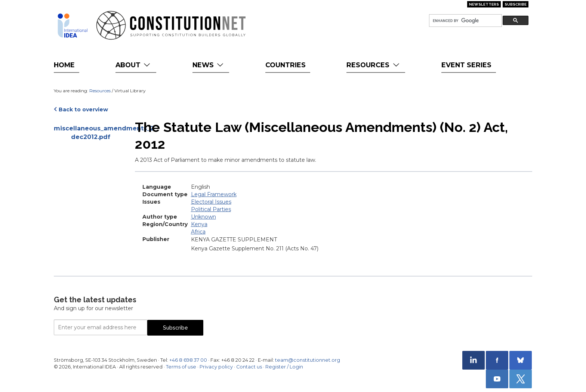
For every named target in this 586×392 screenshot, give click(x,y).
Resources (374, 65)
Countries (286, 65)
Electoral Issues (211, 202)
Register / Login (284, 367)
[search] (465, 21)
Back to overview (83, 109)
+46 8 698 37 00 (188, 360)
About (134, 65)
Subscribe (516, 4)
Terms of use (181, 367)
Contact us (249, 367)
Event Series (466, 65)
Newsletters (484, 4)
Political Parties (211, 209)
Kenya (199, 224)
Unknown (203, 217)
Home (64, 65)
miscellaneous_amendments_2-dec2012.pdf (91, 133)
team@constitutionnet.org (308, 360)
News (209, 65)
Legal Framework (214, 194)
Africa (198, 232)
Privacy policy (216, 367)
